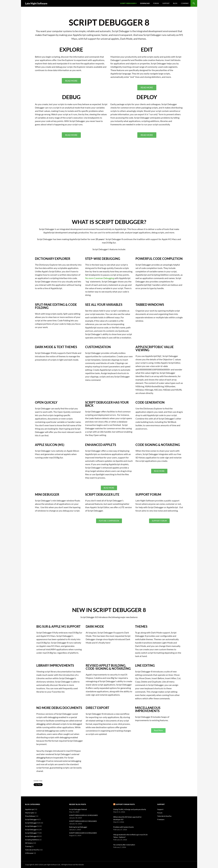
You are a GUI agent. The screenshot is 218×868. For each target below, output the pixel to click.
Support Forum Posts (125, 804)
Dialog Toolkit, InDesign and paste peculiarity (130, 809)
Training (28, 846)
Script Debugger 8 (128, 3)
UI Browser (29, 853)
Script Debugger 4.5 (32, 823)
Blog (175, 3)
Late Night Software (36, 3)
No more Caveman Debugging (100, 278)
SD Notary (29, 843)
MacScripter (30, 813)
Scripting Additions (32, 840)
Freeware (161, 819)
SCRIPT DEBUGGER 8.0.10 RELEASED (83, 815)
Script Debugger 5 (32, 826)
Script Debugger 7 (32, 833)
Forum (156, 3)
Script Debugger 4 (32, 819)
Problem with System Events (123, 827)
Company (185, 3)
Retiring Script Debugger (78, 827)
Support (166, 3)
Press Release (30, 816)
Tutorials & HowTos (32, 850)
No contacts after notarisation (124, 845)
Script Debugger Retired (78, 809)
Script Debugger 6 (32, 830)
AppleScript (30, 809)
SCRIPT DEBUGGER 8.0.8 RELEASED (83, 833)
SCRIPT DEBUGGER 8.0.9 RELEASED (83, 821)
